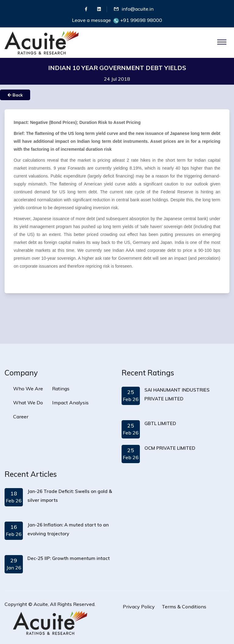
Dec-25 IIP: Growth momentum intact (69, 558)
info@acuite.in (138, 9)
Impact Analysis (70, 403)
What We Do (28, 403)
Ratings (61, 389)
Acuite (41, 604)
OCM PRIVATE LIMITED (170, 448)
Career (21, 417)
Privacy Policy (139, 607)
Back (15, 95)
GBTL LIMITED (160, 423)
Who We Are (28, 389)
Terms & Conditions (184, 607)
